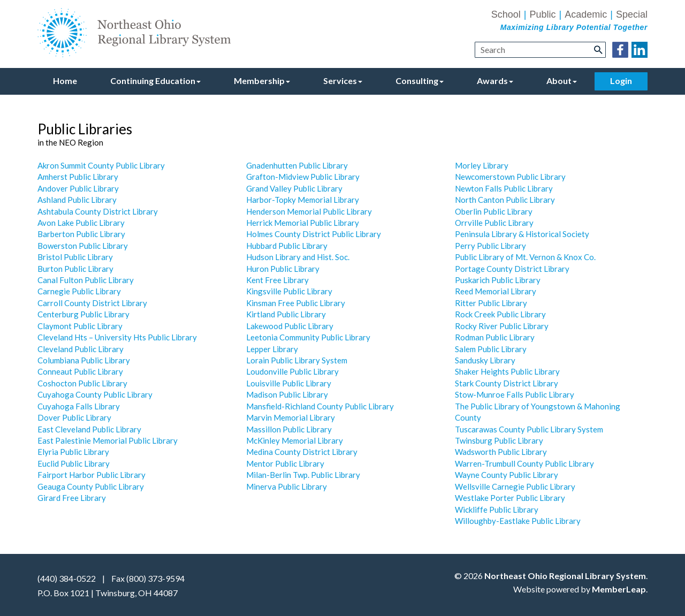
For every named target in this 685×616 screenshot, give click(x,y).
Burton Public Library (75, 269)
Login (621, 81)
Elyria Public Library (73, 452)
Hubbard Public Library (287, 246)
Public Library (501, 246)
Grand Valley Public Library (294, 188)
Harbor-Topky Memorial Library (303, 200)
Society (576, 234)
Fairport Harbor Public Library (92, 475)
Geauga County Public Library (91, 486)
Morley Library (482, 165)
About (562, 81)
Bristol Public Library (75, 257)
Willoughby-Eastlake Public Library (518, 521)
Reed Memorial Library (496, 291)
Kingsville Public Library (289, 291)
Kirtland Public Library (286, 314)
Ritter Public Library (491, 303)
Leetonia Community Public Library (308, 337)
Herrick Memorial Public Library (303, 223)
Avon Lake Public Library (81, 223)
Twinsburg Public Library (499, 440)
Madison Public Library (287, 394)
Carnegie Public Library (79, 291)
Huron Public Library (283, 269)
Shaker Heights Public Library (507, 371)
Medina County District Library (302, 452)
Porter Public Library (528, 498)
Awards (495, 81)
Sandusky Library (485, 360)
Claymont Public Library (80, 326)
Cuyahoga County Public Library (95, 394)
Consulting (420, 81)
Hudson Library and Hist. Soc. (298, 257)
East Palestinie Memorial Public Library (108, 440)
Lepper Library (272, 349)
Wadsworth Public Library (501, 452)
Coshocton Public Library (82, 383)
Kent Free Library (277, 280)
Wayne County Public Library (507, 475)
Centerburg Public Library (83, 314)
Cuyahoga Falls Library (79, 406)
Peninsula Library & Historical (509, 234)
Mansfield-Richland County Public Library (320, 406)
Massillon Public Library (289, 429)
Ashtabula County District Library (98, 211)
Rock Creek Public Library (500, 314)
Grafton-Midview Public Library (303, 177)
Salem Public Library (491, 349)
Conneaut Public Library (80, 371)
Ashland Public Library (77, 200)
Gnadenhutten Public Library (297, 165)
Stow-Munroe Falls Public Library (515, 394)
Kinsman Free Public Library (296, 303)
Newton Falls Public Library (504, 188)
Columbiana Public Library (84, 360)
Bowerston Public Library (83, 246)
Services (343, 81)
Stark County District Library (507, 383)
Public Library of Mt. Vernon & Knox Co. (525, 257)
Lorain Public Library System (297, 360)
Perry (465, 246)
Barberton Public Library (81, 234)
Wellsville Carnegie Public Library (515, 486)
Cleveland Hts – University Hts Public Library (117, 337)
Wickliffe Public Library (497, 509)
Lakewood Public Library (290, 326)
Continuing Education (155, 81)
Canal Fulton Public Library (86, 280)
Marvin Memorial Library (291, 417)
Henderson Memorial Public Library (309, 211)
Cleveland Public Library (81, 349)
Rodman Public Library (495, 337)
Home (65, 81)
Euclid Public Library (74, 463)
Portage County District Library (512, 269)
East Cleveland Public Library (89, 429)
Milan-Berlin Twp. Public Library (303, 475)
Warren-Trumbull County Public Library (524, 463)
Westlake (473, 498)
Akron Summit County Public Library (101, 165)
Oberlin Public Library (494, 211)
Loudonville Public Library (292, 371)
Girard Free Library (72, 498)
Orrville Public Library (494, 223)
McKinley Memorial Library (295, 440)
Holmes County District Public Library (314, 234)
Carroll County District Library (92, 303)
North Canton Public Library (505, 200)
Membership (262, 81)
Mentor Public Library (285, 463)
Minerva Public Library (287, 486)
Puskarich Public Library (498, 280)
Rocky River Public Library (502, 326)
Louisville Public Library (289, 383)
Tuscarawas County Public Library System (529, 429)
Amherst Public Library (78, 177)
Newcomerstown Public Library (510, 177)
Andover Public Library (78, 188)
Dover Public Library (74, 417)
